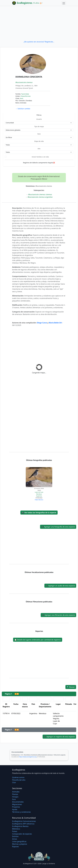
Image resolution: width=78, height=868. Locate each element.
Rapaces (15, 847)
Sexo (39, 134)
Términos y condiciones (21, 812)
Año (39, 149)
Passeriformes (26, 96)
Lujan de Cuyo (39, 492)
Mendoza (39, 494)
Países (15, 831)
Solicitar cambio (23, 109)
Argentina (39, 496)
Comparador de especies (22, 834)
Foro (14, 799)
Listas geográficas (19, 841)
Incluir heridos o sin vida (40, 157)
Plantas (15, 794)
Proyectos (16, 807)
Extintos (15, 836)
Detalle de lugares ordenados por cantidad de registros (38, 640)
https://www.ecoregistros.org (28, 757)
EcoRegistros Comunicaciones (24, 821)
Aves (22, 98)
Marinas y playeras (20, 844)
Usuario (39, 119)
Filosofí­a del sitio (19, 780)
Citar (14, 782)
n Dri (60, 323)
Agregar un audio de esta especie (60, 586)
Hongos (15, 797)
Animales (16, 792)
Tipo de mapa (39, 126)
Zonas (15, 839)
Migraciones (17, 804)
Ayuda (15, 809)
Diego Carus (42, 323)
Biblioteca (16, 829)
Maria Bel (53, 323)
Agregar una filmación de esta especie (58, 615)
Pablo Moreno (39, 500)
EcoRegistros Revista (20, 826)
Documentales (18, 802)
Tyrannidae (25, 94)
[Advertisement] (39, 23)
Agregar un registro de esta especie (59, 737)
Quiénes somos (18, 777)
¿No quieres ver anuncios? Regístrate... (39, 42)
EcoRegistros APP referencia (23, 824)
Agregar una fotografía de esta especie (58, 527)
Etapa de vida (39, 141)
